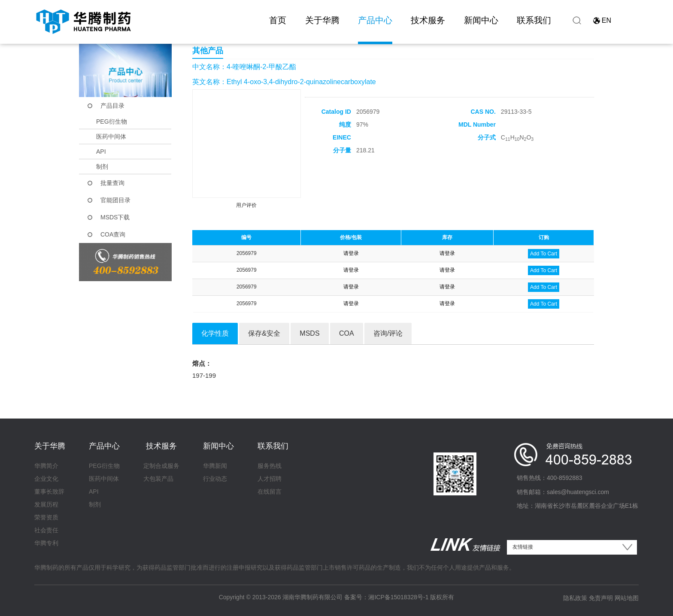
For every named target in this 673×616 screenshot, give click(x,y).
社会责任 (46, 530)
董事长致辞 (49, 492)
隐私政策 (575, 598)
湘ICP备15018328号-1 (398, 597)
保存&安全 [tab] (264, 333)
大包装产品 (158, 479)
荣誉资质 (46, 517)
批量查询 (112, 183)
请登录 (351, 253)
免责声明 (601, 598)
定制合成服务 (161, 466)
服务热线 (270, 466)
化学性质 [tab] (215, 333)
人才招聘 (270, 479)
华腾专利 (46, 543)
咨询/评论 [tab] (388, 333)
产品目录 (112, 106)
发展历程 (46, 504)
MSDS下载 (115, 217)
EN (606, 20)
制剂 (102, 167)
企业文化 (46, 479)
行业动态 (215, 479)
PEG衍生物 (112, 121)
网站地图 (627, 598)
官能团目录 (115, 200)
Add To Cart (544, 254)
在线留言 (270, 492)
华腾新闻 (215, 466)
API (101, 152)
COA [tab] (347, 333)
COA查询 (113, 234)
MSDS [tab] (309, 333)
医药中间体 (111, 137)
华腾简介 (46, 466)
